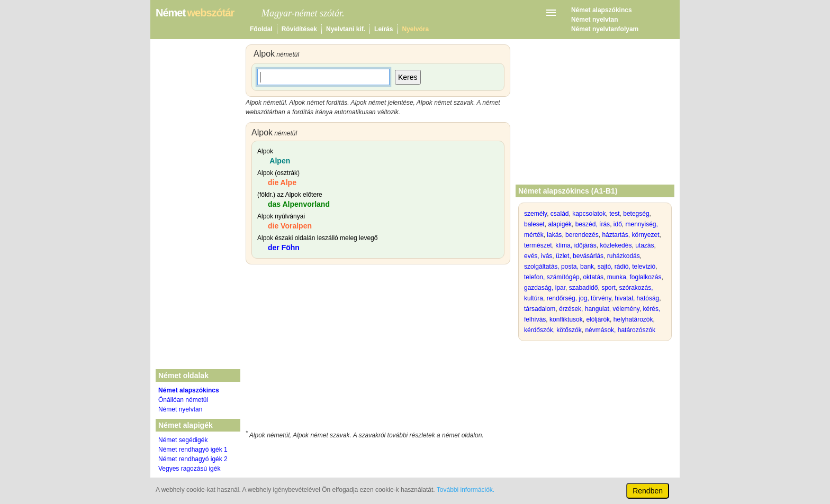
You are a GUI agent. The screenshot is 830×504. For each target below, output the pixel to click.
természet (538, 245)
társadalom (540, 309)
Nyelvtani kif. (346, 29)
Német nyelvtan (595, 20)
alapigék (560, 224)
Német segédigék (183, 440)
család (560, 214)
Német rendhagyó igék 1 (193, 450)
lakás (554, 235)
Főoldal (261, 29)
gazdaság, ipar (545, 288)
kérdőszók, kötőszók (553, 330)
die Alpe (282, 182)
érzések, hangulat (584, 309)
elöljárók (598, 319)
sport (608, 288)
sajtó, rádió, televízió (626, 267)
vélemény (626, 309)
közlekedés (616, 245)
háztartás (615, 235)
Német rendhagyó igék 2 (193, 459)
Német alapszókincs (602, 10)
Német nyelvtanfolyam (605, 29)
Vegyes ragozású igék (189, 469)
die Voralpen (290, 226)
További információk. (466, 490)
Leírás (384, 29)
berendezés (582, 235)
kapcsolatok (589, 214)
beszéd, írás (593, 224)
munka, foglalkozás (634, 277)
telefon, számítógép (552, 277)
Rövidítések (299, 29)
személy (535, 214)
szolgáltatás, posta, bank (559, 267)
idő (618, 224)
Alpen (279, 161)
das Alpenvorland (299, 204)
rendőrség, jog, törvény (579, 298)
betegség (636, 214)
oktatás (593, 277)
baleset (534, 224)
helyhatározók (633, 319)
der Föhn (284, 248)
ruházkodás (624, 256)
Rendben (648, 491)
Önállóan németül (183, 400)
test (614, 214)
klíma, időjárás (576, 245)
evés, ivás (538, 256)
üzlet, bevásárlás (580, 256)
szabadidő (584, 288)
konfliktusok (566, 319)
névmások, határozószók (620, 330)
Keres (408, 77)
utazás (644, 245)
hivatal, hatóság (637, 298)
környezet (645, 235)
